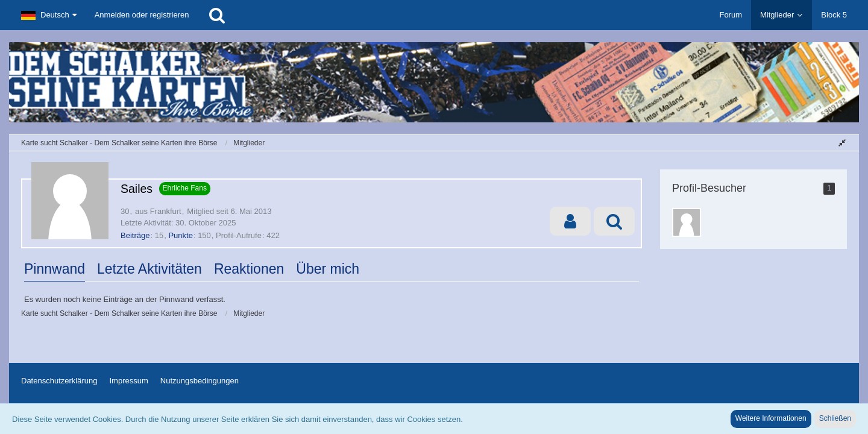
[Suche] (217, 15)
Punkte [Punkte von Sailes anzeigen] (180, 235)
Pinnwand (55, 269)
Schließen (835, 418)
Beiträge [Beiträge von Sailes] (135, 235)
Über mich (328, 269)
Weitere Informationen (771, 418)
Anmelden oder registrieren (142, 15)
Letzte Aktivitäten (149, 269)
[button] (49, 15)
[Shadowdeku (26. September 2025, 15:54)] (687, 222)
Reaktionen (249, 269)
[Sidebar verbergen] (842, 143)
